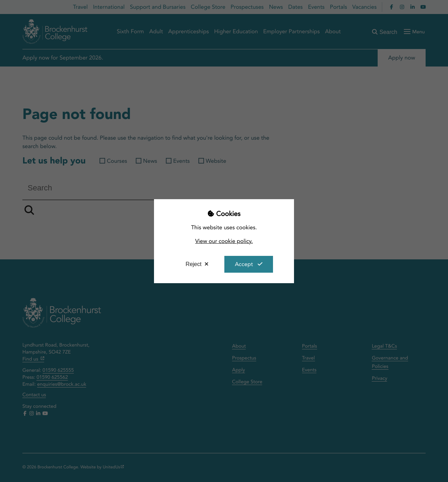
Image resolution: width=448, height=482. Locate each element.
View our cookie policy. (224, 241)
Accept (244, 264)
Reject (193, 264)
